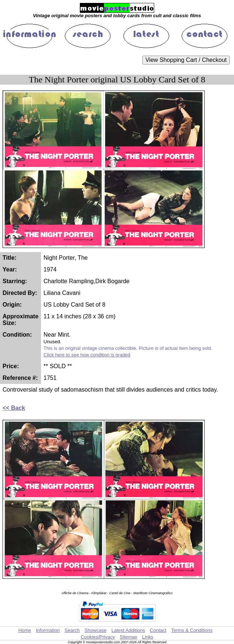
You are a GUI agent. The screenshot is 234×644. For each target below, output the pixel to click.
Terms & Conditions (192, 630)
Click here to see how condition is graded (87, 355)
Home (25, 630)
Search (72, 630)
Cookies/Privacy (98, 637)
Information (48, 630)
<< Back (14, 408)
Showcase (96, 630)
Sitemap (129, 637)
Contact (158, 630)
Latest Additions (128, 630)
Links (148, 637)
